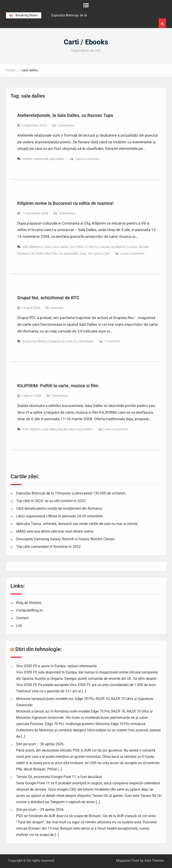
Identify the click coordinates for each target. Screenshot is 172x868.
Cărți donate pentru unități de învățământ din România (59, 508)
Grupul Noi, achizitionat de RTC (48, 298)
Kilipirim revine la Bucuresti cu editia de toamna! (65, 203)
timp (83, 254)
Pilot (47, 254)
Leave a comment (87, 159)
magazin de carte (60, 341)
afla (25, 247)
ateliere (27, 159)
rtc (61, 254)
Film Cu (94, 247)
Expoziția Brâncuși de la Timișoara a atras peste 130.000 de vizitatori (71, 493)
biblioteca (36, 247)
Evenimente (66, 125)
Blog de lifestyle (29, 603)
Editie (80, 247)
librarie (42, 341)
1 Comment (112, 341)
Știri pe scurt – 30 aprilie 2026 (40, 744)
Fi (86, 247)
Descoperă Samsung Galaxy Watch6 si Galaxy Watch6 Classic (65, 539)
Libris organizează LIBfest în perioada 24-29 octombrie (59, 516)
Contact (22, 618)
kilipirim (120, 247)
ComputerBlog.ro (29, 610)
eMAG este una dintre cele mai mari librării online (55, 531)
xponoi (99, 254)
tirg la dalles (84, 429)
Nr (33, 254)
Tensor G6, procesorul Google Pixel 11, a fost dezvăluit (59, 777)
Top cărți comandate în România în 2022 (48, 547)
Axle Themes (154, 861)
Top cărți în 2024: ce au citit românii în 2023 (51, 501)
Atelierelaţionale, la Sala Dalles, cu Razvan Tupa (65, 115)
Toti (90, 254)
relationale (41, 159)
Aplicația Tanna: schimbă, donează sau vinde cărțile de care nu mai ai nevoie (77, 524)
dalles (64, 247)
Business (57, 308)
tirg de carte (67, 429)
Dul (72, 247)
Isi (112, 247)
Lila (19, 626)
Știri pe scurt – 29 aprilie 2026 (40, 810)
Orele (39, 254)
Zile (107, 254)
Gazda (105, 247)
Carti (56, 247)
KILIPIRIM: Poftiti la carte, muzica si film (58, 386)
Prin (55, 254)
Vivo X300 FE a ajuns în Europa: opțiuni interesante (56, 666)
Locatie (132, 247)
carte (47, 247)
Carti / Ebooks (86, 42)
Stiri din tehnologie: (39, 649)
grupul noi (29, 341)
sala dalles (57, 159)
